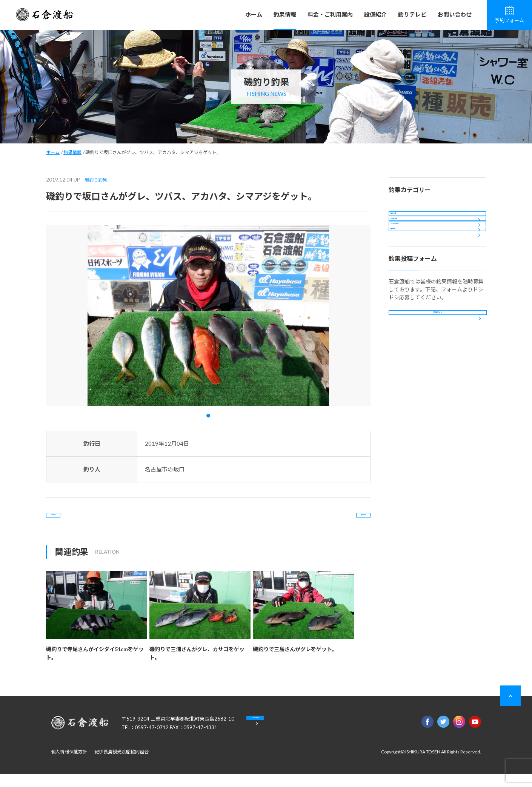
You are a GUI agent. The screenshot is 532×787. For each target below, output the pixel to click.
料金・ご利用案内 (330, 14)
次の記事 (340, 521)
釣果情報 (285, 14)
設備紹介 (375, 14)
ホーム (254, 14)
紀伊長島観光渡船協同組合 (121, 765)
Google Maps (285, 737)
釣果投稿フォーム (438, 378)
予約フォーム (509, 15)
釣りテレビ (412, 14)
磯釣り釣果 (96, 180)
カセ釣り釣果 (411, 240)
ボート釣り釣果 (414, 261)
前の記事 (77, 521)
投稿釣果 (406, 281)
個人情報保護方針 (69, 765)
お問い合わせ (455, 14)
